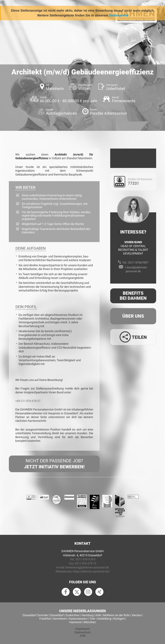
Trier (92, 619)
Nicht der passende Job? (54, 464)
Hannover (76, 622)
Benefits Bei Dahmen (133, 296)
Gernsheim (60, 619)
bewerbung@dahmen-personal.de (87, 567)
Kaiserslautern (78, 619)
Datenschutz (83, 632)
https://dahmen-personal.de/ (91, 571)
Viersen (136, 615)
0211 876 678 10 (86, 563)
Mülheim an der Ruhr (116, 615)
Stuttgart (119, 619)
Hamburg (88, 615)
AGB (83, 636)
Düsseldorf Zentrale (35, 615)
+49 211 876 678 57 (28, 401)
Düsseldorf (57, 615)
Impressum (83, 629)
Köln (98, 615)
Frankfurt (45, 619)
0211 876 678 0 (86, 559)
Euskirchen (73, 615)
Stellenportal (119, 15)
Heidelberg (104, 619)
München (90, 622)
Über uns (133, 316)
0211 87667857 (138, 262)
